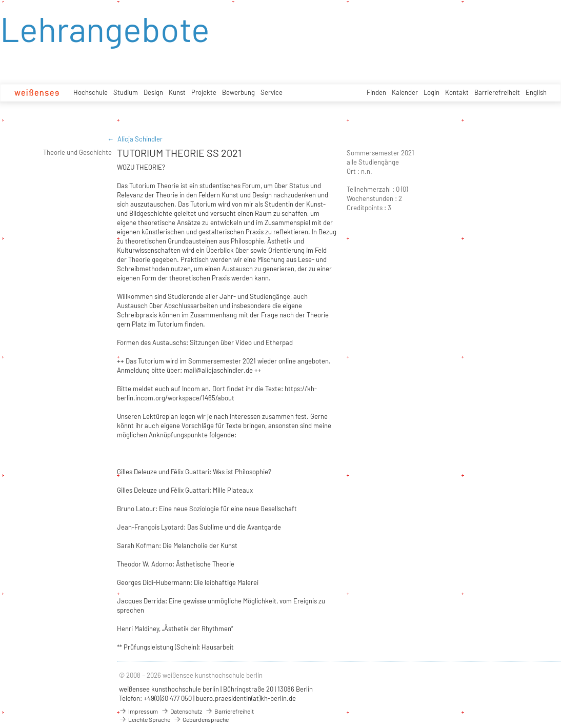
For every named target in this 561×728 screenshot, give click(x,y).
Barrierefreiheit (497, 92)
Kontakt (457, 92)
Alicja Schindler (140, 139)
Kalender (405, 92)
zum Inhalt (0, 0)
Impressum (138, 711)
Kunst (177, 92)
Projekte (204, 92)
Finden (376, 92)
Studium (126, 92)
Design (153, 92)
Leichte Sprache (145, 719)
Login (432, 92)
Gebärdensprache (201, 719)
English (536, 92)
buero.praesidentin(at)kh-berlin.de (246, 698)
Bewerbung (238, 92)
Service (272, 92)
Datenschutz (182, 711)
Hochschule (91, 92)
